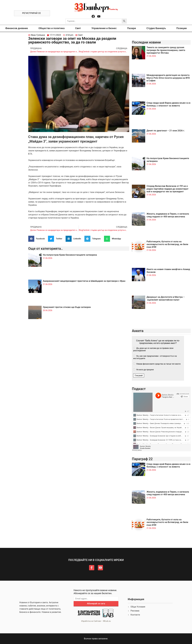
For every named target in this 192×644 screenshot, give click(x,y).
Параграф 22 (142, 459)
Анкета (138, 331)
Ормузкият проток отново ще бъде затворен (67, 307)
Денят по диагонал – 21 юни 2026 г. (166, 131)
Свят (78, 28)
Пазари (132, 28)
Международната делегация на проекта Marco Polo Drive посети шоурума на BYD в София (168, 78)
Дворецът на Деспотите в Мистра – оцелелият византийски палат (166, 298)
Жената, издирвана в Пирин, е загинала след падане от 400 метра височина (168, 215)
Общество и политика (52, 28)
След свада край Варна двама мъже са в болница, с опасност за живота (168, 104)
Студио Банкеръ (156, 28)
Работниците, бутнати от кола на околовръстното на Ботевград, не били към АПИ (167, 244)
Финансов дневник (17, 28)
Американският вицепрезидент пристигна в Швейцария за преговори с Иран (84, 281)
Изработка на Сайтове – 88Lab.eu (96, 621)
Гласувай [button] (139, 375)
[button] (38, 239)
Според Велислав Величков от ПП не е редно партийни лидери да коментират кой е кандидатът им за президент (167, 189)
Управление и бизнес (104, 28)
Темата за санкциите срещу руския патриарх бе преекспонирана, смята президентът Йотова (166, 50)
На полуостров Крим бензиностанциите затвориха (70, 255)
